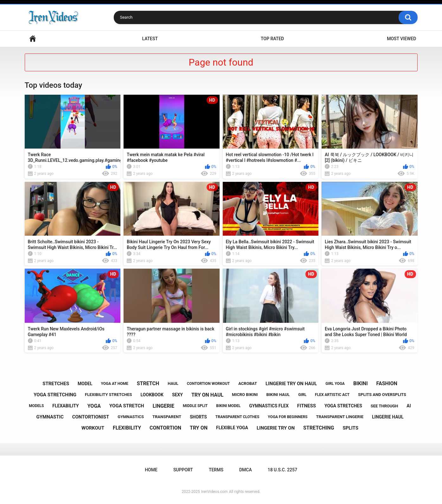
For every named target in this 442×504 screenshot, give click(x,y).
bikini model (228, 406)
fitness (307, 406)
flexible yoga (232, 428)
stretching (319, 428)
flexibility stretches (108, 395)
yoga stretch (127, 406)
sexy (177, 395)
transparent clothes (237, 417)
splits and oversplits (382, 395)
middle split (195, 406)
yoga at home (115, 384)
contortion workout (208, 384)
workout (93, 428)
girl (302, 395)
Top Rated (272, 39)
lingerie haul (388, 417)
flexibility (127, 428)
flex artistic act (332, 395)
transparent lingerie (340, 417)
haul (173, 383)
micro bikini (245, 395)
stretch (148, 383)
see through (384, 406)
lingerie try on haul (291, 384)
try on (199, 428)
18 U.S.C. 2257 (282, 470)
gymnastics (131, 417)
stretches (56, 384)
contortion (165, 428)
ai (409, 406)
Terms (216, 470)
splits (350, 428)
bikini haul (278, 395)
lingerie (163, 406)
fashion (387, 383)
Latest (150, 39)
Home (33, 39)
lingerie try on (276, 428)
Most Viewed (401, 39)
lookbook (152, 395)
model (85, 384)
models (36, 406)
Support (183, 470)
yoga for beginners (288, 417)
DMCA (246, 470)
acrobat (248, 383)
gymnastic (50, 417)
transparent (167, 417)
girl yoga (335, 384)
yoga (94, 406)
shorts (198, 417)
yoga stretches (343, 406)
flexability (65, 406)
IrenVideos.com (215, 492)
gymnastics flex (269, 406)
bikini (361, 383)
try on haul (207, 395)
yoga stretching (55, 395)
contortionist (91, 417)
